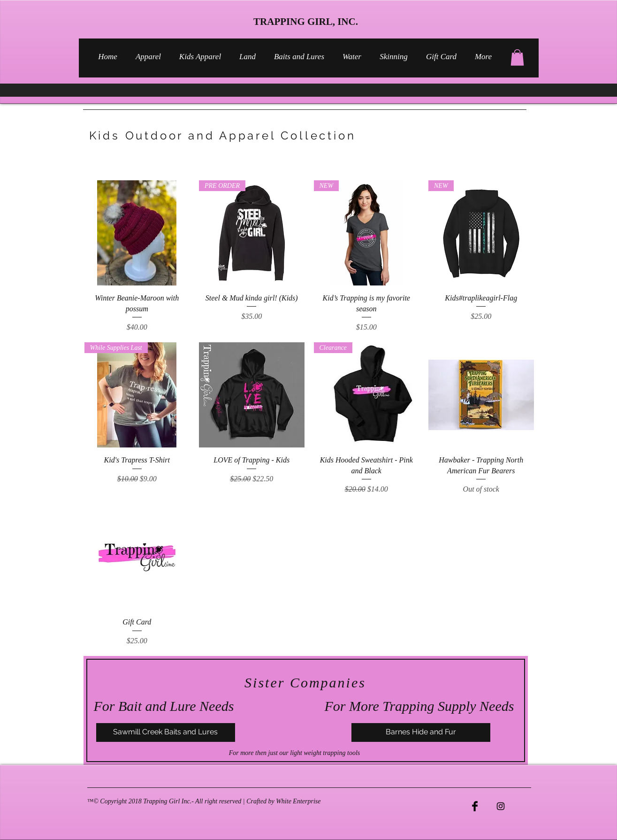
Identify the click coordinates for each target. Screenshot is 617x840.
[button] (517, 58)
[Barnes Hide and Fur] (421, 732)
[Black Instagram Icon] (501, 806)
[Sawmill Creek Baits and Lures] (166, 732)
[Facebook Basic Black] (475, 806)
